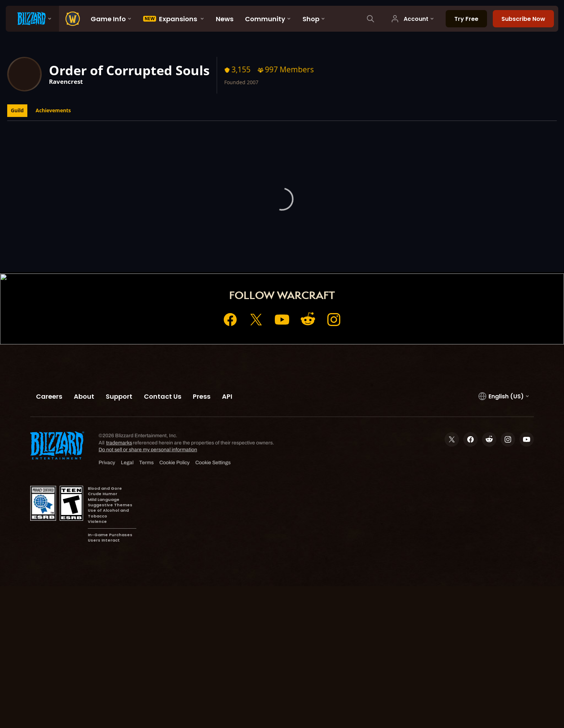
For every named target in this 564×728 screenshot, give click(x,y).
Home (234, 255)
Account (266, 255)
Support (327, 255)
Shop (296, 255)
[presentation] (32, 19)
